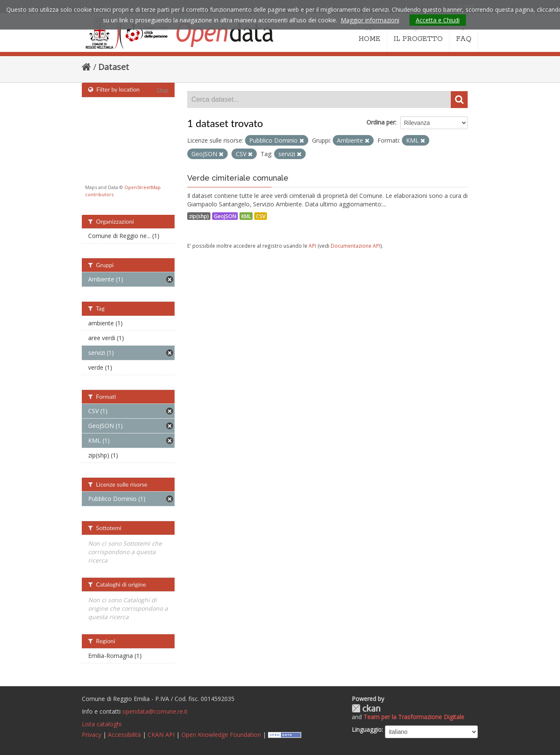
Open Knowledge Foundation (221, 735)
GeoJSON (225, 216)
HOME (369, 33)
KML (246, 216)
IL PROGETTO (418, 33)
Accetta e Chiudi (438, 20)
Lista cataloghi (102, 724)
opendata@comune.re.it (155, 711)
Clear (162, 90)
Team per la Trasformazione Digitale (414, 717)
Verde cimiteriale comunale (238, 178)
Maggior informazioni (370, 20)
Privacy (92, 735)
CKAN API (161, 735)
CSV (261, 216)
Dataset (114, 67)
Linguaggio (367, 729)
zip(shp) (199, 216)
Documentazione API (355, 246)
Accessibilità (124, 735)
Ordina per (381, 122)
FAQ (464, 33)
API (312, 246)
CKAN (366, 708)
